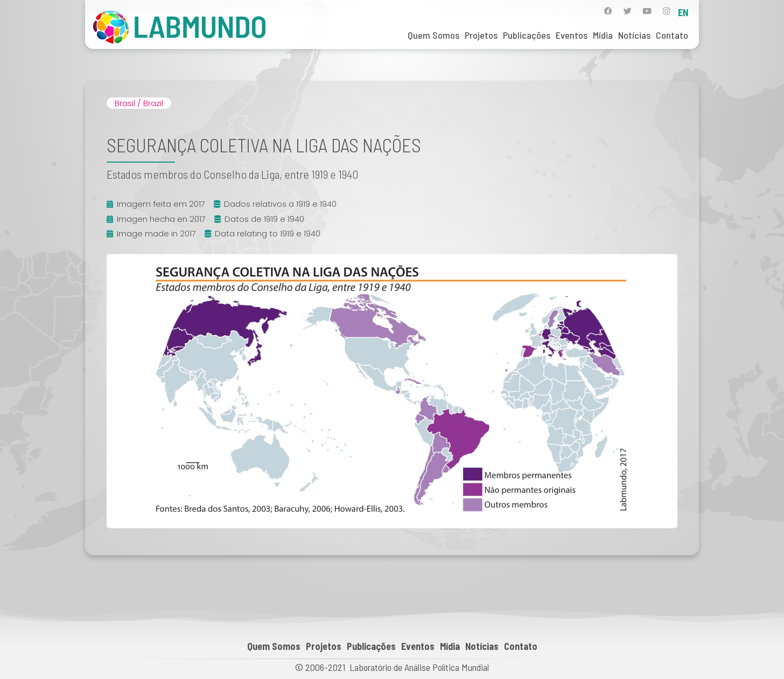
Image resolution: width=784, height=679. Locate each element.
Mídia (603, 35)
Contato (672, 35)
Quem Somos (433, 35)
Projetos (481, 35)
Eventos (572, 35)
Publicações (527, 35)
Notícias (634, 35)
